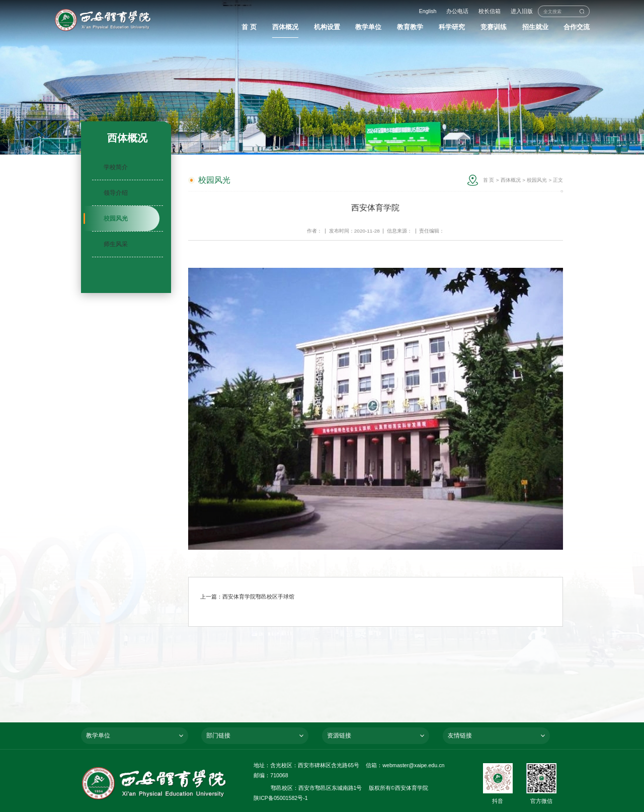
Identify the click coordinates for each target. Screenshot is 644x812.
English (428, 11)
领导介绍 (116, 193)
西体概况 (511, 180)
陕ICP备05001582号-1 (280, 798)
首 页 (489, 180)
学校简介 (116, 167)
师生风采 (116, 244)
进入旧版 (522, 11)
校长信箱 (490, 11)
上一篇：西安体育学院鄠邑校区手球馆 (247, 597)
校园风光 (116, 218)
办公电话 (457, 11)
